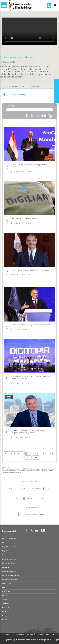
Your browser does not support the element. (29, 31)
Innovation (6, 567)
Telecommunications (9, 555)
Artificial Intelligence (9, 571)
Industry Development (9, 563)
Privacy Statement (8, 616)
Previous (16, 453)
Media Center (13, 86)
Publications (6, 592)
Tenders (5, 600)
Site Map (30, 634)
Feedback (5, 612)
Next (28, 457)
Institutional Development (10, 575)
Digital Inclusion (8, 551)
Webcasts (35, 86)
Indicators (5, 595)
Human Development (9, 559)
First (7, 453)
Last (36, 457)
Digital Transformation (10, 547)
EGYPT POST (36, 489)
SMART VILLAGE (39, 514)
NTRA (10, 489)
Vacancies (5, 604)
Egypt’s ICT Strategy (9, 539)
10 (22, 457)
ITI (49, 489)
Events (4, 587)
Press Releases (18, 94)
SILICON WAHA (25, 514)
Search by (10, 105)
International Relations (9, 579)
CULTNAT (31, 499)
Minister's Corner (8, 543)
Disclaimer (6, 620)
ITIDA (23, 489)
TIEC (44, 499)
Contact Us (6, 608)
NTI (17, 499)
